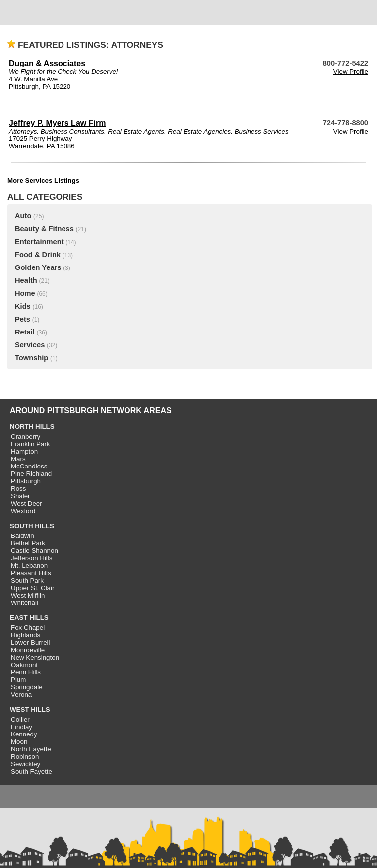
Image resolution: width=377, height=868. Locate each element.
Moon (19, 742)
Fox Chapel (28, 628)
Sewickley (26, 764)
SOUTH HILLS (32, 526)
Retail (25, 332)
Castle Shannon (34, 551)
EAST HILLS (29, 618)
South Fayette (31, 771)
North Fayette (31, 749)
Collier (20, 719)
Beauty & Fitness (44, 229)
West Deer (27, 503)
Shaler (21, 496)
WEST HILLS (30, 709)
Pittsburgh (26, 481)
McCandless (29, 466)
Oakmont (24, 665)
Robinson (25, 757)
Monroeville (28, 650)
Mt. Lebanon (29, 566)
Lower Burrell (31, 642)
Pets (23, 319)
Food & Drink (38, 255)
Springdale (27, 687)
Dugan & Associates (47, 63)
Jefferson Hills (31, 558)
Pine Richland (31, 474)
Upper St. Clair (32, 588)
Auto (23, 216)
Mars (18, 459)
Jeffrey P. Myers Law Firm (57, 123)
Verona (21, 695)
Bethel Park (28, 543)
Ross (18, 489)
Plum (18, 680)
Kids (23, 306)
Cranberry (26, 436)
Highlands (26, 635)
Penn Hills (26, 672)
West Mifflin (28, 595)
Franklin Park (31, 444)
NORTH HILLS (32, 427)
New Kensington (35, 657)
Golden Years (38, 267)
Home (25, 293)
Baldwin (23, 536)
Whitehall (25, 603)
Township (31, 358)
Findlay (22, 727)
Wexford (23, 511)
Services (30, 345)
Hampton (24, 451)
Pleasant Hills (31, 573)
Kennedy (24, 734)
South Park (27, 580)
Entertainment (39, 242)
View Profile (351, 72)
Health (26, 280)
